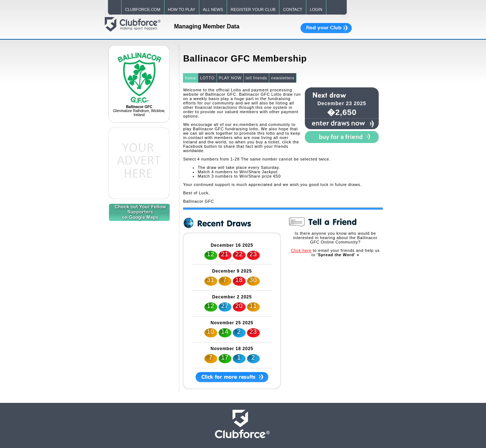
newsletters (283, 78)
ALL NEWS (213, 9)
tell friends (256, 78)
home (190, 78)
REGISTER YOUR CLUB (253, 9)
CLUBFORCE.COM (143, 9)
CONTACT (292, 9)
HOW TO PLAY (182, 9)
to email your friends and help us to (335, 253)
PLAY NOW (230, 78)
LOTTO (207, 78)
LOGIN (316, 9)
